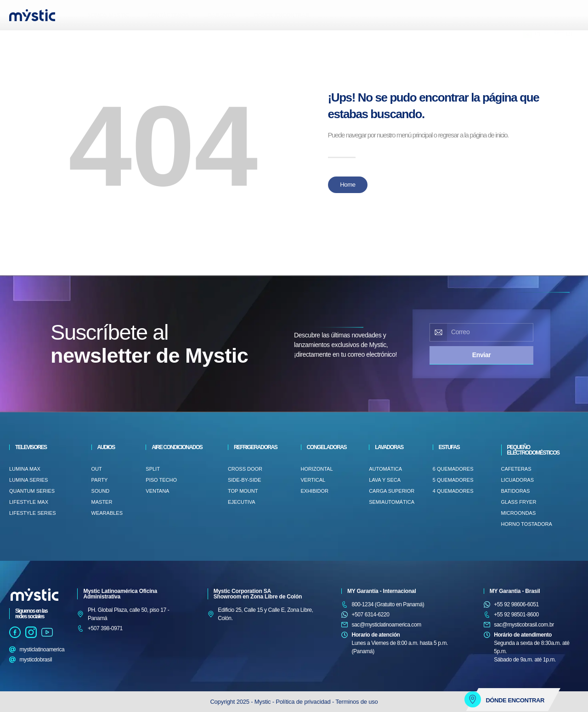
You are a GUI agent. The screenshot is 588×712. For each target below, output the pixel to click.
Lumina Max (25, 469)
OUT (97, 469)
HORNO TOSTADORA (527, 524)
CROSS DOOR (245, 469)
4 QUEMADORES (453, 491)
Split (153, 469)
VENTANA (157, 491)
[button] (16, 39)
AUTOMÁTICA (385, 469)
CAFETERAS (516, 469)
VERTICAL (313, 480)
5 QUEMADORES (453, 480)
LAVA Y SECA (385, 480)
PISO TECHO (161, 480)
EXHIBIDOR (315, 491)
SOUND (101, 491)
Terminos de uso (356, 702)
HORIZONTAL (317, 469)
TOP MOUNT (243, 491)
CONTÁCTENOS (168, 15)
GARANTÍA (221, 15)
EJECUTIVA (242, 502)
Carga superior (392, 491)
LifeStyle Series (32, 513)
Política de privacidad (304, 702)
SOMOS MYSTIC (108, 15)
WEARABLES (107, 513)
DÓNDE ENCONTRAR (282, 15)
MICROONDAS (519, 513)
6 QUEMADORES (453, 469)
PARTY (100, 480)
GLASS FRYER (519, 502)
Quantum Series (32, 491)
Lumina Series (28, 480)
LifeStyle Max (29, 502)
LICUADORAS (518, 480)
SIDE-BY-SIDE (244, 480)
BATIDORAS (516, 491)
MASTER (102, 502)
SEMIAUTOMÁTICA (392, 502)
